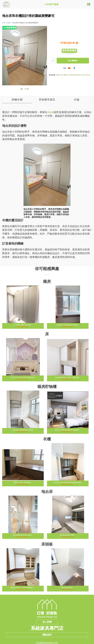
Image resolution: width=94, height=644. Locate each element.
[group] (25, 56)
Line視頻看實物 (10, 28)
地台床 (81, 76)
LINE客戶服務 (52, 4)
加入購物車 (73, 62)
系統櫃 (51, 112)
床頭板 (88, 76)
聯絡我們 (47, 638)
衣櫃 (76, 76)
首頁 (4, 23)
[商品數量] (53, 62)
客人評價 (47, 622)
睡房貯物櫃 (69, 76)
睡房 (9, 23)
